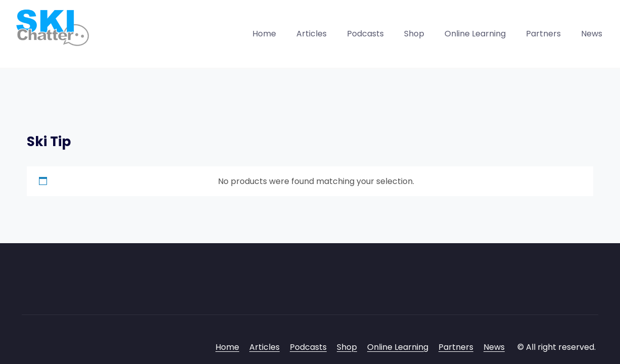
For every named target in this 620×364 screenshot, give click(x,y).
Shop (414, 34)
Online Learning (475, 34)
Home (264, 34)
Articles (312, 34)
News (592, 34)
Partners (543, 34)
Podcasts (365, 34)
